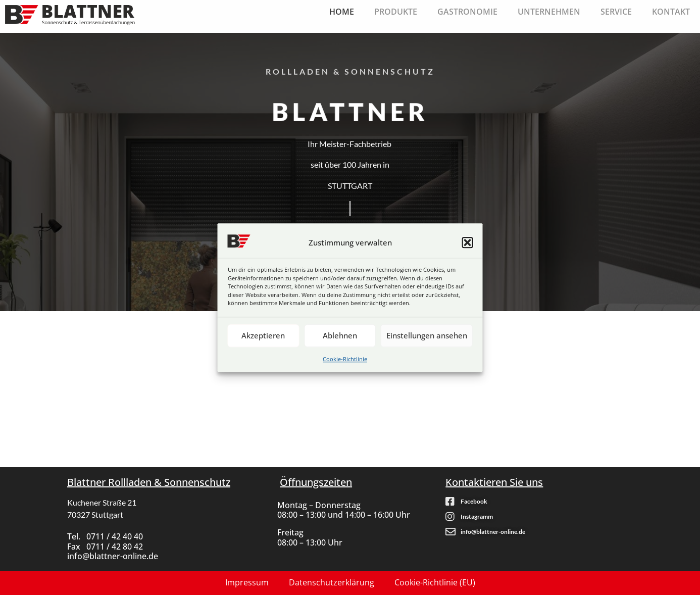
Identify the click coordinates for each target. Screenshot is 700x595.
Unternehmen (549, 12)
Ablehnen (340, 335)
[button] (468, 242)
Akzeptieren (263, 335)
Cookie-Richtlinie (345, 359)
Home (342, 12)
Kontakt (671, 12)
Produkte (396, 12)
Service (616, 12)
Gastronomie (467, 12)
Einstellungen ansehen (427, 335)
